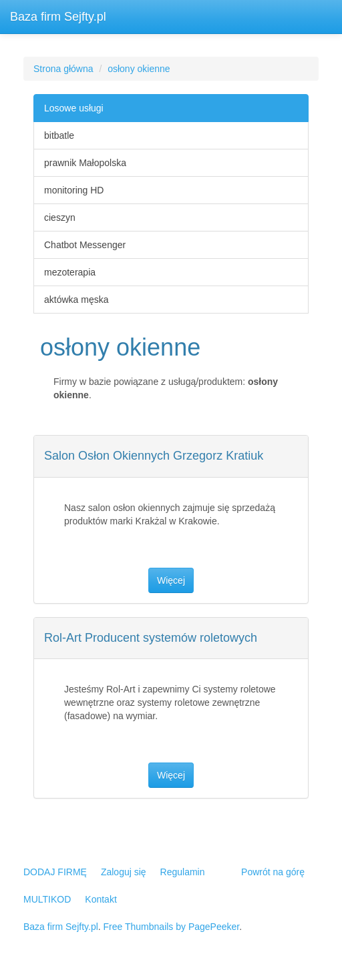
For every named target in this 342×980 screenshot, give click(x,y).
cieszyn (60, 217)
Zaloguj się (124, 872)
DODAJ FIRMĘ (55, 872)
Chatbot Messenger (85, 245)
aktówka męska (76, 300)
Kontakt (101, 899)
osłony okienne (139, 69)
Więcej (171, 580)
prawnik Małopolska (85, 163)
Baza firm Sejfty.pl (58, 17)
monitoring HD (74, 190)
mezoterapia (70, 272)
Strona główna (63, 69)
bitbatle (59, 135)
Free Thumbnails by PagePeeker (172, 927)
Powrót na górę (273, 872)
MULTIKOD (47, 899)
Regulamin (183, 872)
